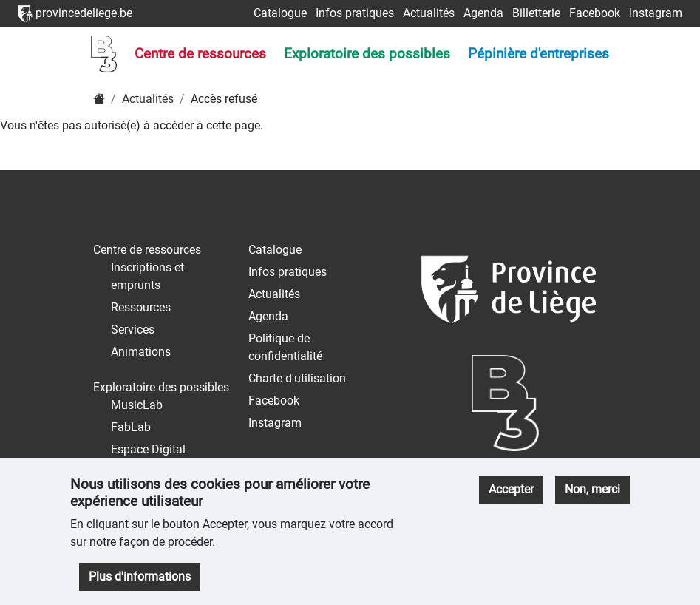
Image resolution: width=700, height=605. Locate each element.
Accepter (511, 489)
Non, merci (592, 489)
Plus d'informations (140, 577)
